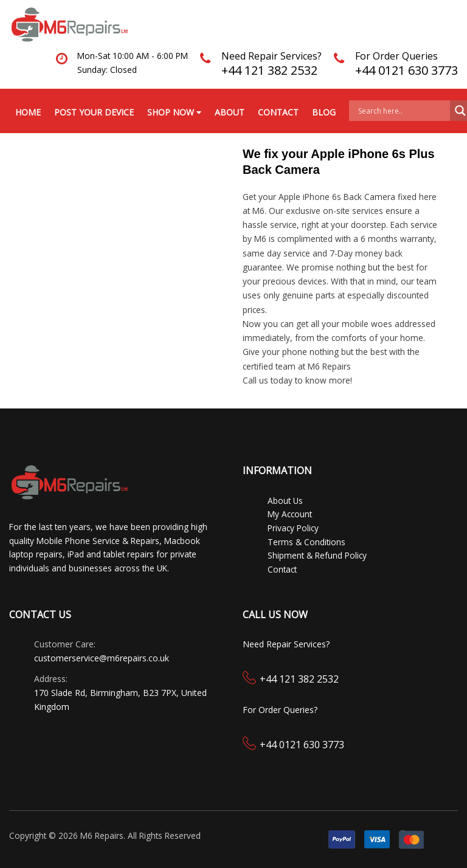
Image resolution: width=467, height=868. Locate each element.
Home (28, 112)
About (230, 112)
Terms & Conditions (306, 542)
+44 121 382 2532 (269, 70)
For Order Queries (396, 56)
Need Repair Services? (272, 56)
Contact (278, 112)
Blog (324, 112)
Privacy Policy (293, 528)
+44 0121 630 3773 (406, 70)
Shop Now (174, 112)
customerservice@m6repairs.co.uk (102, 658)
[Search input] (403, 111)
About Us (285, 501)
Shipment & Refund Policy (317, 555)
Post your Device (94, 112)
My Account (290, 514)
